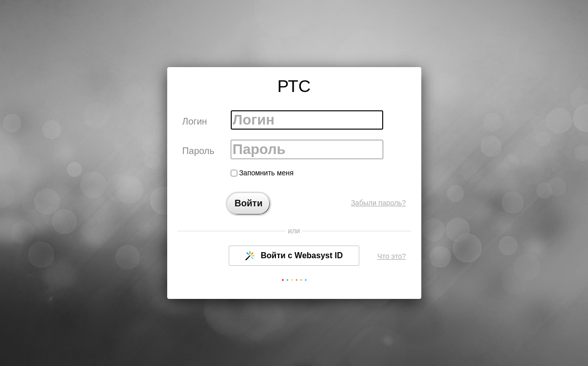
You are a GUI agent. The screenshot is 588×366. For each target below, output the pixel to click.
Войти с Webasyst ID (294, 256)
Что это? (392, 256)
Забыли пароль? (378, 203)
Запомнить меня (262, 173)
